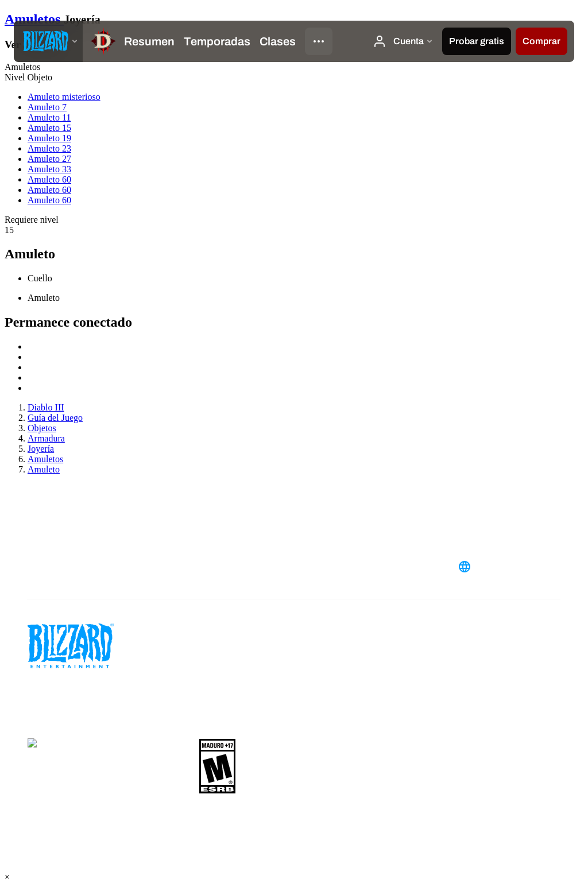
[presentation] (48, 41)
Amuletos (34, 19)
